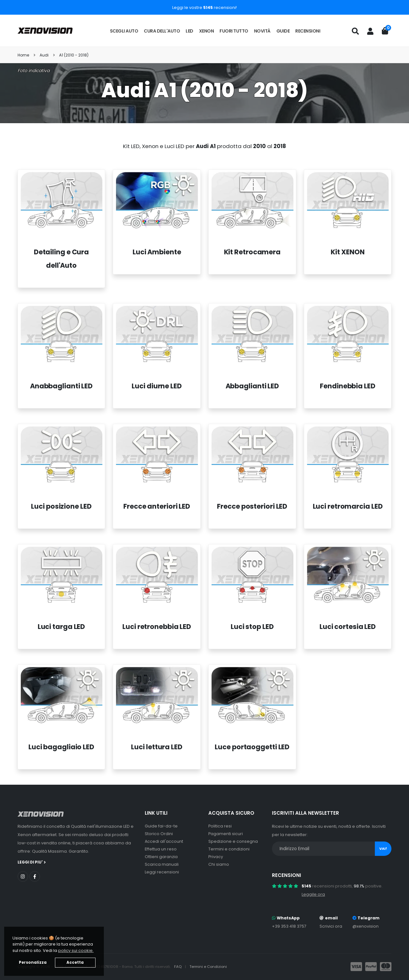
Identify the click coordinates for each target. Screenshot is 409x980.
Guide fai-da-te (161, 826)
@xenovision (366, 926)
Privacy (216, 857)
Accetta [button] (75, 962)
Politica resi (220, 826)
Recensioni (308, 31)
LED (189, 31)
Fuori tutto (234, 31)
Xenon (207, 31)
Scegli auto (124, 31)
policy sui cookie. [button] (76, 950)
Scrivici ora (331, 926)
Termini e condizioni (229, 849)
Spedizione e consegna (233, 841)
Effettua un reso (161, 849)
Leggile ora (313, 894)
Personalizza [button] (33, 962)
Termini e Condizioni (208, 967)
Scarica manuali (162, 864)
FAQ (178, 967)
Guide (283, 31)
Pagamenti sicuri (226, 834)
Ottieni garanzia (161, 857)
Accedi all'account (164, 841)
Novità (262, 31)
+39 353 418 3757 (289, 926)
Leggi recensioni (162, 872)
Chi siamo (219, 864)
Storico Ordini (159, 834)
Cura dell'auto (162, 31)
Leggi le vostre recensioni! (204, 7)
